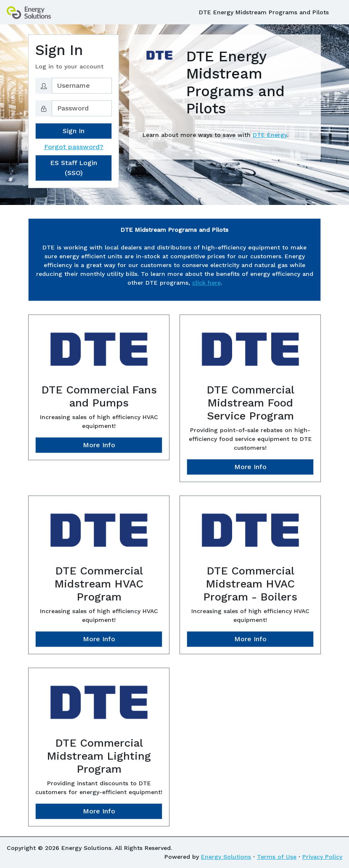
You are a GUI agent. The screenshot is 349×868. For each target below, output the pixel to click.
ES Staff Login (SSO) (74, 168)
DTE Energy (270, 135)
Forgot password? (74, 147)
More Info (99, 445)
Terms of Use (277, 857)
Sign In (74, 131)
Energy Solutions (226, 857)
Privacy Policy (322, 857)
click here (206, 283)
